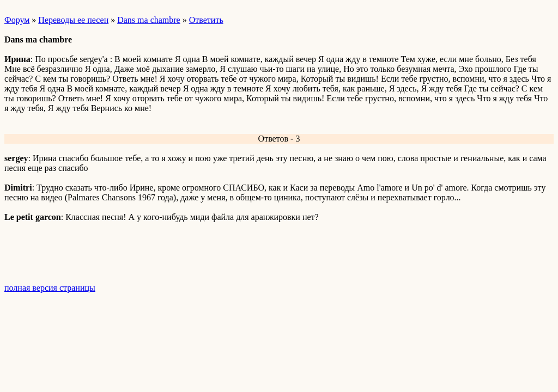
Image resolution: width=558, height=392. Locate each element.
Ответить (206, 20)
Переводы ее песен (73, 20)
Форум (17, 20)
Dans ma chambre (149, 20)
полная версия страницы (50, 288)
